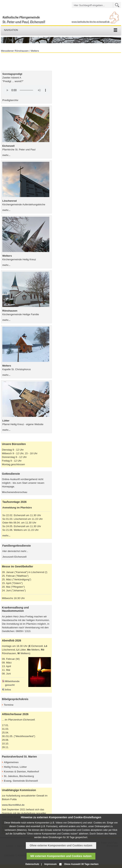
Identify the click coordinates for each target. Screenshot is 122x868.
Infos (8, 690)
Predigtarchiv (10, 100)
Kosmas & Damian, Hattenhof (21, 772)
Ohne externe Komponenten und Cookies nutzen (61, 845)
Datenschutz (32, 864)
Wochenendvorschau (15, 492)
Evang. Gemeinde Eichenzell (21, 781)
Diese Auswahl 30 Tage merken (81, 864)
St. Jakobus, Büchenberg (19, 776)
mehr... (6, 155)
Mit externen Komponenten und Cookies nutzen (61, 856)
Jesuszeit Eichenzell (14, 557)
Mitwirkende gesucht (12, 683)
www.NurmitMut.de (13, 805)
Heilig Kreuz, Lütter (15, 767)
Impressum (50, 864)
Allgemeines (11, 762)
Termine (9, 705)
